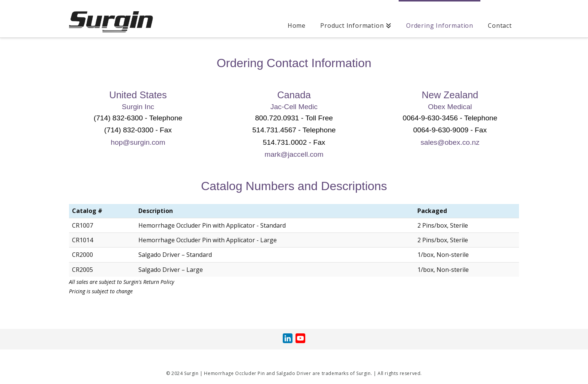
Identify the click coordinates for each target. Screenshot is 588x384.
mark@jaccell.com (294, 154)
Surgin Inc (138, 107)
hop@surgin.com (138, 142)
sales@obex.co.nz (450, 142)
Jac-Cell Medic (294, 107)
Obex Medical (450, 107)
